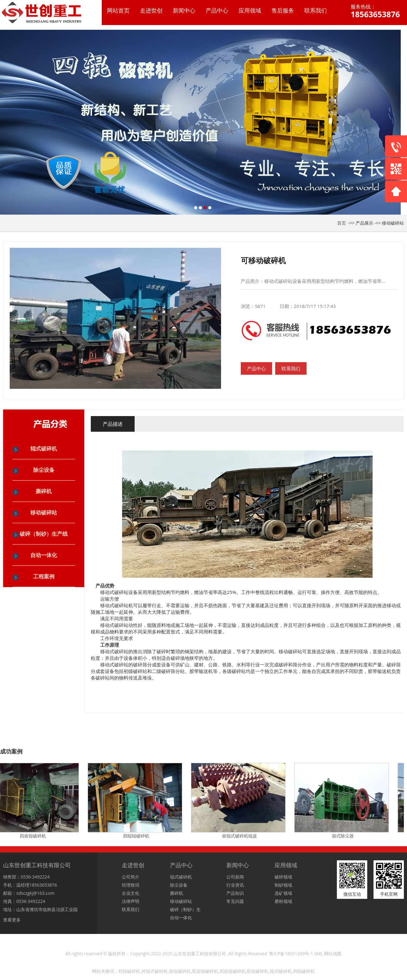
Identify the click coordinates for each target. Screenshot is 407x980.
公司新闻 (235, 877)
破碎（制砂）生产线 (44, 534)
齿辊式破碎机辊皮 (241, 836)
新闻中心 (184, 10)
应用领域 (250, 10)
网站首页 (118, 10)
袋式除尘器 (344, 836)
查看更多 (12, 920)
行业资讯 (235, 885)
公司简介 (131, 877)
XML (319, 954)
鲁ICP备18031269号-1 (291, 954)
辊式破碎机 (44, 448)
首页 (342, 223)
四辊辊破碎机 (138, 836)
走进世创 (151, 10)
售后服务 (283, 10)
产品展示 (364, 223)
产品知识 (235, 893)
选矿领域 (283, 893)
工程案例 (44, 576)
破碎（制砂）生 (185, 909)
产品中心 (217, 10)
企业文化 (131, 893)
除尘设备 (44, 470)
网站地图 (333, 954)
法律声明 (131, 901)
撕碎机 (44, 491)
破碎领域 (283, 877)
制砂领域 (283, 885)
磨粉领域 (283, 901)
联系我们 (316, 10)
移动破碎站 (393, 223)
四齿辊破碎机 (34, 836)
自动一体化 (44, 555)
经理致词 (131, 885)
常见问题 (235, 901)
